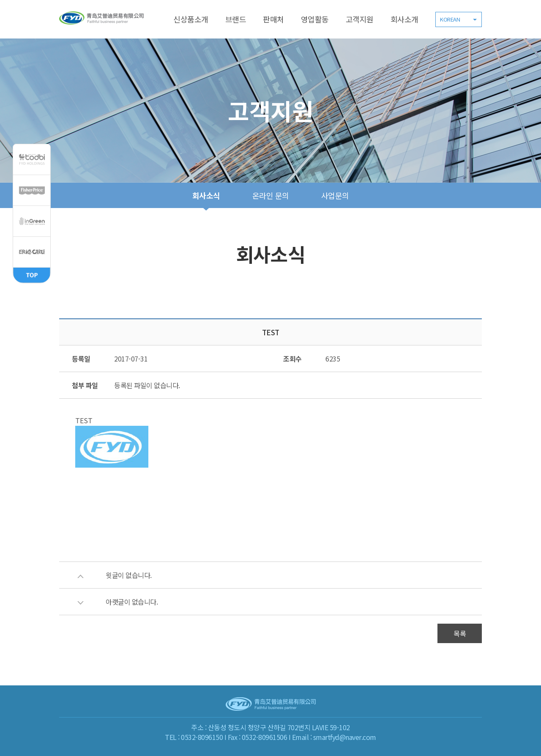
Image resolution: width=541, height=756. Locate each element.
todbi (32, 159)
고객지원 (360, 19)
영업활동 (315, 19)
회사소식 (206, 195)
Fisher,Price (32, 190)
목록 (460, 633)
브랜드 (236, 19)
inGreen (32, 221)
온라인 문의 (271, 195)
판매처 (273, 19)
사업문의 (335, 195)
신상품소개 (191, 19)
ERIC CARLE (32, 252)
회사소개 (404, 19)
